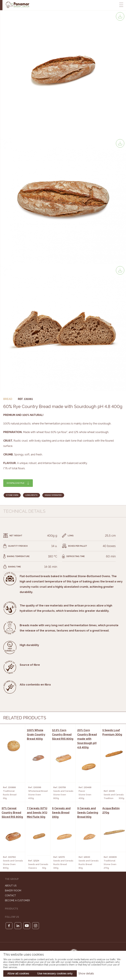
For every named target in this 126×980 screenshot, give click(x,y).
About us (11, 886)
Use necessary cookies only (55, 973)
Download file (16, 483)
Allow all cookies (18, 973)
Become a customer (17, 900)
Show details (86, 973)
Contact (10, 896)
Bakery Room (13, 891)
